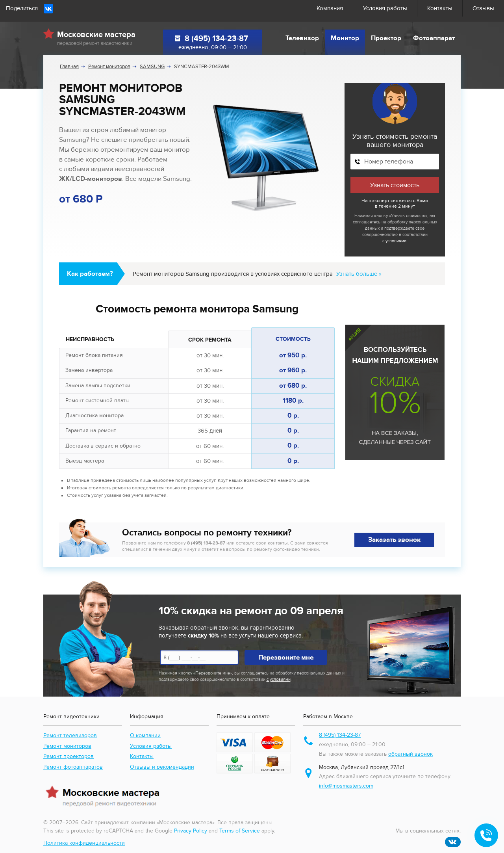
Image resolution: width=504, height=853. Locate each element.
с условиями (394, 241)
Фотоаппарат (434, 38)
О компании (145, 735)
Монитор (345, 38)
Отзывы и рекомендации (162, 767)
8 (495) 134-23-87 (216, 39)
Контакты (440, 8)
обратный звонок (410, 754)
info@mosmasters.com (346, 786)
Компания (330, 8)
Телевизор (302, 38)
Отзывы (483, 8)
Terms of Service (240, 831)
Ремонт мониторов (67, 746)
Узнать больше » (359, 274)
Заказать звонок (394, 540)
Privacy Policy (191, 831)
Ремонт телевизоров (70, 735)
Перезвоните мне (286, 658)
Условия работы (385, 8)
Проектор (386, 38)
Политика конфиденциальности (84, 843)
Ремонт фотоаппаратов (73, 767)
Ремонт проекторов (69, 756)
